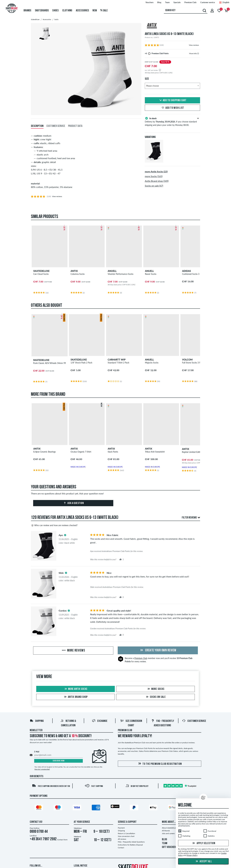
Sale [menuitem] (104, 11)
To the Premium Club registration (160, 764)
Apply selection (203, 843)
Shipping (37, 721)
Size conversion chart (126, 836)
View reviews (194, 45)
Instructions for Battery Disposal (130, 845)
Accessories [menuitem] (82, 11)
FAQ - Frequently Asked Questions (131, 842)
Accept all (203, 862)
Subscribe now (59, 761)
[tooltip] (198, 53)
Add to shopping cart (173, 100)
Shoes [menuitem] (55, 11)
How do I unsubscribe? (42, 769)
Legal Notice (81, 866)
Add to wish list (172, 108)
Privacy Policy (192, 855)
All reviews (122, 839)
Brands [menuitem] (27, 11)
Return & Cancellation (126, 833)
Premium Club (141, 658)
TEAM (165, 843)
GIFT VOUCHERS (169, 847)
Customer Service (194, 721)
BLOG (164, 840)
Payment (121, 828)
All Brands (166, 831)
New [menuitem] (95, 11)
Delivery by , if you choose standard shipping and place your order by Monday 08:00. (172, 121)
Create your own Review (158, 650)
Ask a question (73, 503)
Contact (121, 848)
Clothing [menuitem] (67, 11)
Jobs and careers (168, 833)
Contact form (62, 840)
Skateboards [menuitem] (42, 11)
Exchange (100, 721)
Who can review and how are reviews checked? (54, 525)
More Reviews (73, 651)
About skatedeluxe (169, 828)
